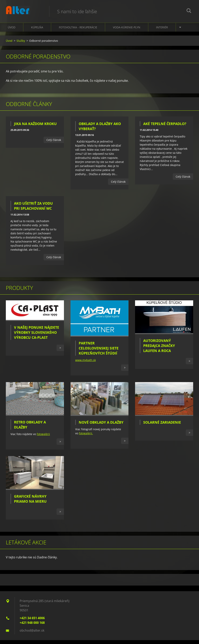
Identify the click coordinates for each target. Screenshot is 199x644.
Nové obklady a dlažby (101, 426)
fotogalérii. (86, 437)
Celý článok (54, 144)
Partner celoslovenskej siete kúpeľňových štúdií (99, 352)
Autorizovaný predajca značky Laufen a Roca (159, 349)
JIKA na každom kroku (35, 128)
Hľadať (189, 11)
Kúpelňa (37, 31)
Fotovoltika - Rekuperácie (78, 31)
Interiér (162, 31)
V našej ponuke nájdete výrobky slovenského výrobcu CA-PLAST (37, 336)
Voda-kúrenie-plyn (127, 31)
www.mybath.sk (86, 364)
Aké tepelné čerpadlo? (165, 128)
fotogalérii (43, 438)
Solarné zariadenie (162, 426)
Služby (21, 45)
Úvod (12, 31)
